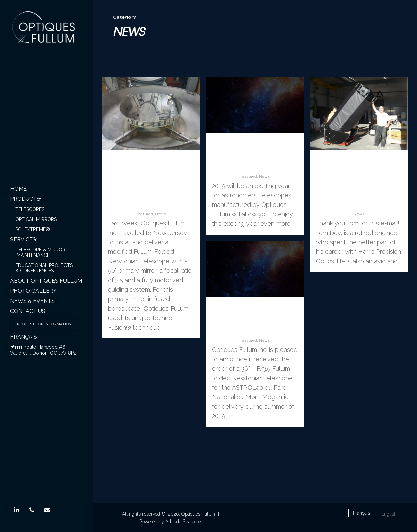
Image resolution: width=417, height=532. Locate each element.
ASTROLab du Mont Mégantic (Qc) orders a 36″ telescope (255, 320)
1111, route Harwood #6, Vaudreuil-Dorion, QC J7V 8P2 (43, 350)
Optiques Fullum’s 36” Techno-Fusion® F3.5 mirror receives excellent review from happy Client (359, 184)
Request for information (44, 324)
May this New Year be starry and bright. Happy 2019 (255, 156)
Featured (144, 214)
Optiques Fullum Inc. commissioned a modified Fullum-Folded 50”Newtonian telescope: (151, 184)
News (160, 214)
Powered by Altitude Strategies (171, 522)
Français (24, 337)
